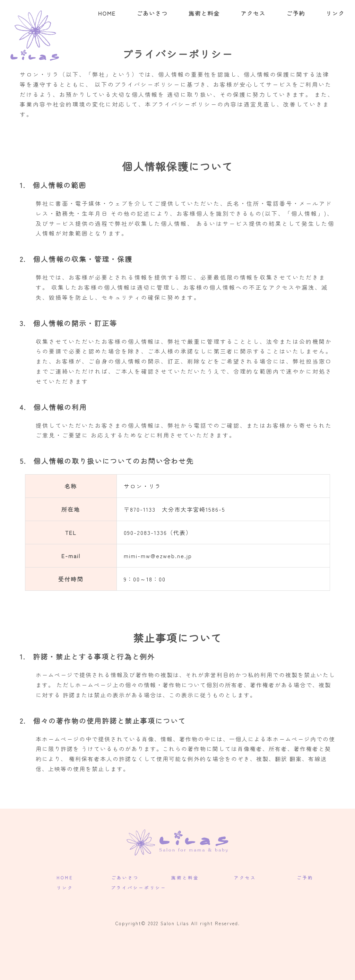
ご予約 (296, 13)
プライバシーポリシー (139, 888)
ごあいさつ (152, 13)
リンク (335, 13)
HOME (107, 13)
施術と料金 (204, 13)
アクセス (253, 13)
